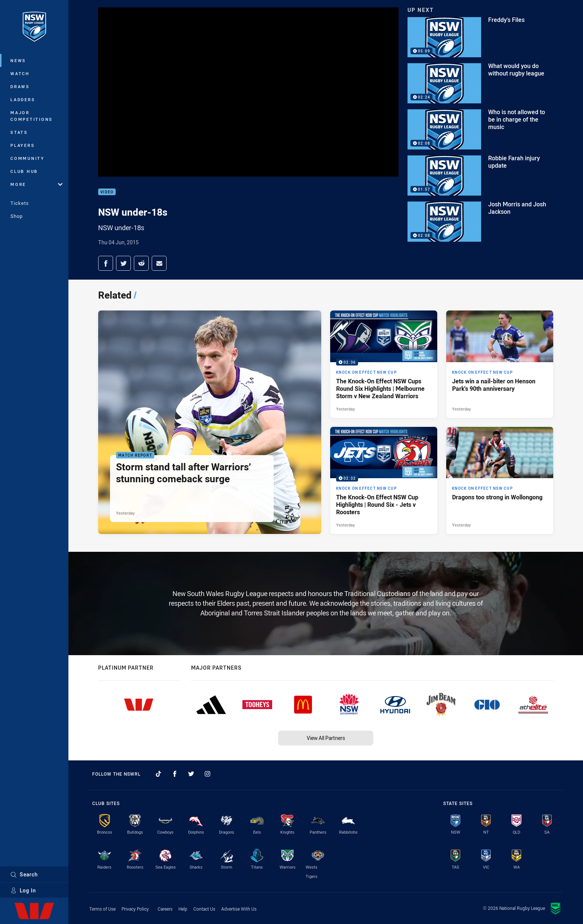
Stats (19, 132)
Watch (20, 73)
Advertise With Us (239, 909)
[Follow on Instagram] (207, 774)
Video (107, 192)
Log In (23, 890)
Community (28, 158)
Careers (165, 909)
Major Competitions (32, 116)
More (36, 184)
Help (183, 909)
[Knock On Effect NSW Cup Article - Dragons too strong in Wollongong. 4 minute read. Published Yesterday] (500, 480)
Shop (17, 216)
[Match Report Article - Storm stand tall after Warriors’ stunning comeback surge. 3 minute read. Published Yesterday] (210, 422)
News (18, 60)
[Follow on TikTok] (158, 774)
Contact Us (204, 909)
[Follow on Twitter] (191, 774)
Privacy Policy (135, 909)
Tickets (20, 203)
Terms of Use (102, 909)
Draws (20, 86)
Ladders (23, 99)
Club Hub (24, 171)
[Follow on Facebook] (175, 774)
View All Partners (326, 738)
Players (22, 145)
